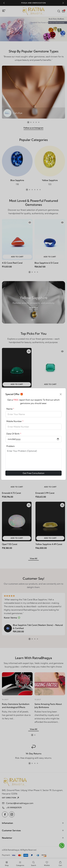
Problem (11, 446)
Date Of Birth (14, 434)
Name (10, 409)
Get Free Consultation (34, 473)
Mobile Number (15, 421)
